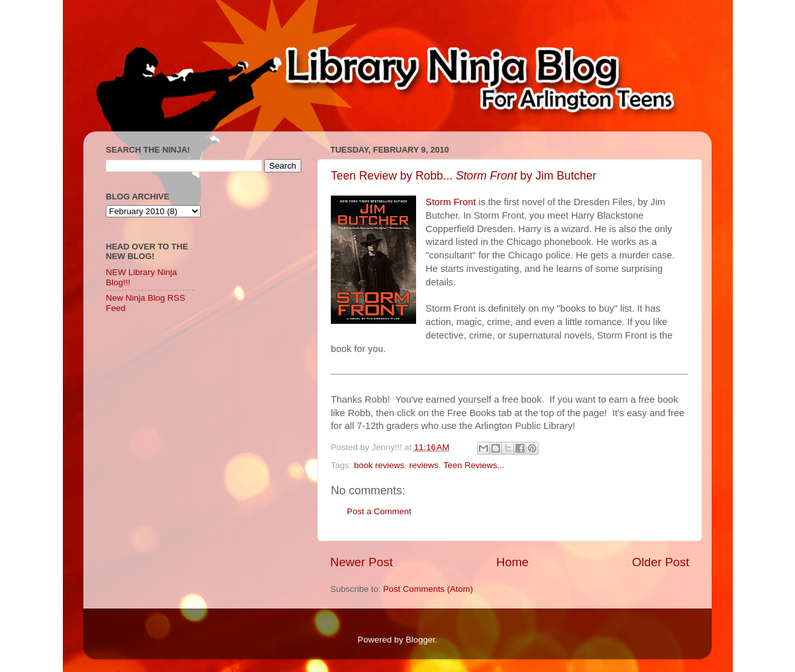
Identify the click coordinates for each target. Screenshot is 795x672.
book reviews (379, 465)
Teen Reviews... (473, 465)
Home (512, 562)
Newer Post (362, 562)
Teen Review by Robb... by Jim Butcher (464, 176)
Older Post (661, 562)
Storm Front (451, 202)
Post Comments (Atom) (428, 589)
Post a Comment (379, 511)
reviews (424, 465)
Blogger (421, 640)
